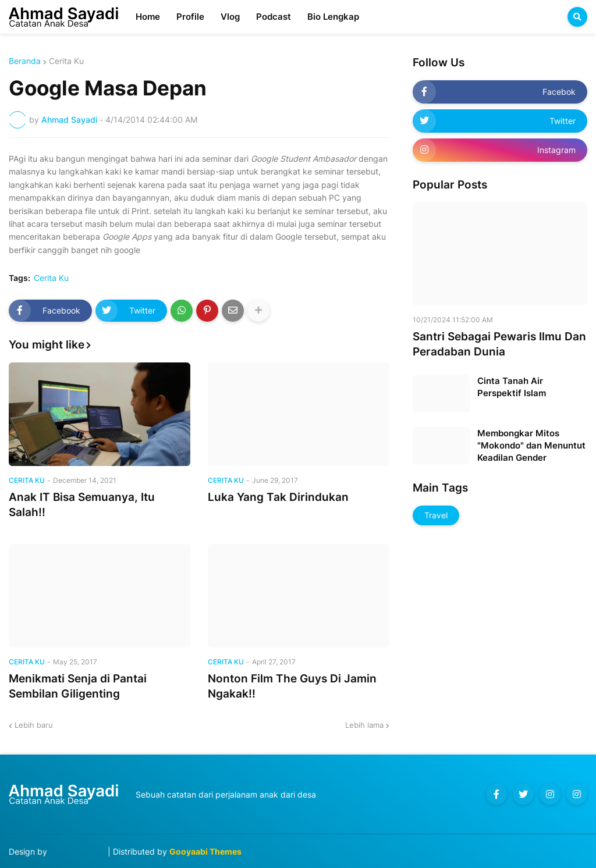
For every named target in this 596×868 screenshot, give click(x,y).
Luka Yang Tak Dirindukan (278, 497)
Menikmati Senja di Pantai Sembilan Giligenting (78, 686)
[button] (577, 17)
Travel (436, 515)
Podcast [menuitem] (274, 17)
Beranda (25, 61)
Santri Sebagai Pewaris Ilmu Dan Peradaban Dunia (499, 344)
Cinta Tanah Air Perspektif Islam (512, 387)
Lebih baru (34, 725)
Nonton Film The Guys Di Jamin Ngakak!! (292, 686)
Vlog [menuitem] (230, 17)
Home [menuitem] (148, 17)
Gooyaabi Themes (205, 851)
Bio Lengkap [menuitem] (333, 17)
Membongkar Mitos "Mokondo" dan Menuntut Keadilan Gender (531, 445)
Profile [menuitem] (190, 17)
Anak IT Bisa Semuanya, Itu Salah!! (82, 505)
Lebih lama (364, 725)
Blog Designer (77, 851)
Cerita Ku (66, 61)
